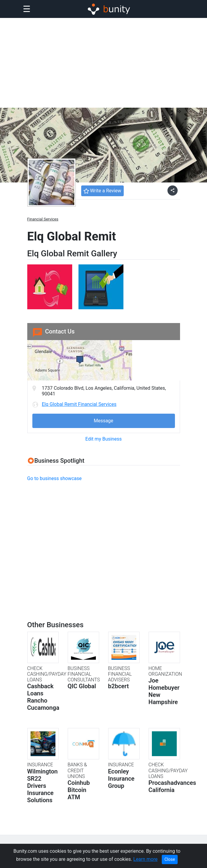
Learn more (145, 859)
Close (170, 859)
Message (103, 421)
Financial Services (43, 219)
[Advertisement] (103, 63)
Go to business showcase (55, 478)
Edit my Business (103, 439)
